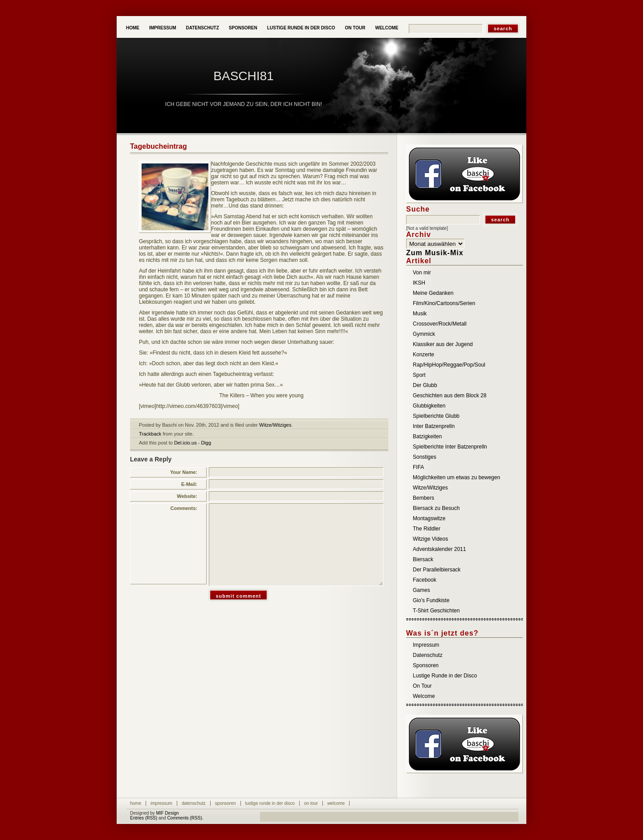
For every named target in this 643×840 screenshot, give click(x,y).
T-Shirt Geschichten (436, 611)
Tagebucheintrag (159, 146)
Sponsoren (243, 28)
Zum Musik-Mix (435, 253)
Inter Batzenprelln (434, 426)
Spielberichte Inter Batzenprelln (450, 447)
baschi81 (243, 76)
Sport (419, 375)
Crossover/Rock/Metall (440, 324)
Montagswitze (429, 518)
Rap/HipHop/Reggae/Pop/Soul (449, 365)
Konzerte (423, 355)
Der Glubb (425, 385)
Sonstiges (425, 457)
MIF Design (167, 813)
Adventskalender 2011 (439, 549)
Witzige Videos (430, 539)
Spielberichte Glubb (436, 416)
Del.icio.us (185, 443)
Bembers (423, 498)
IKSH (419, 283)
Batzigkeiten (427, 436)
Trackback (150, 434)
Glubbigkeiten (429, 406)
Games (421, 590)
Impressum (163, 28)
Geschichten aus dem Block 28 (450, 396)
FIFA (418, 467)
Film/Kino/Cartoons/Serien (444, 303)
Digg (206, 443)
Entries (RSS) (144, 818)
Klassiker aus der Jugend (443, 344)
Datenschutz (203, 28)
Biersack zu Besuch (436, 508)
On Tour (355, 28)
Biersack (423, 559)
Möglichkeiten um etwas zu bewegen (456, 477)
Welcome (387, 28)
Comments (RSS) (184, 818)
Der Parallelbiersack (437, 570)
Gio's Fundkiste (431, 600)
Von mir (422, 273)
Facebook (425, 580)
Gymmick (424, 334)
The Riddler (427, 529)
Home (133, 28)
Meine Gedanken (433, 293)
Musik (420, 314)
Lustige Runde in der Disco (301, 28)
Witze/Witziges (275, 425)
